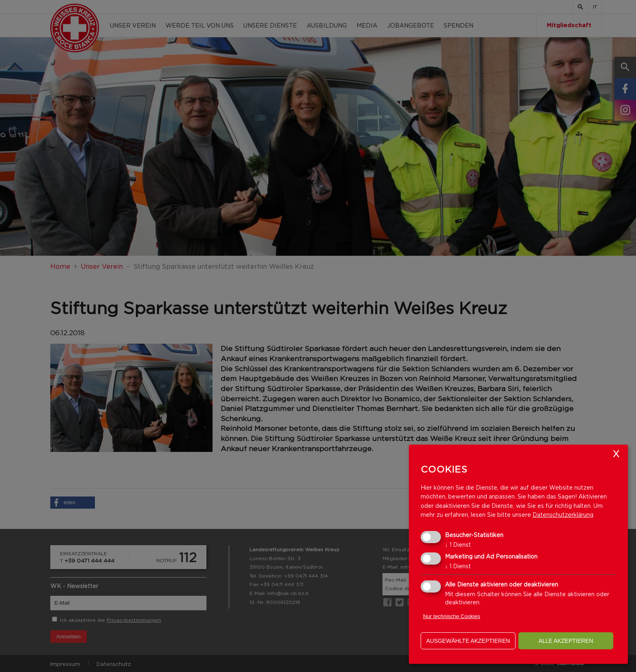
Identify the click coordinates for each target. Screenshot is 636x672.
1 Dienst (458, 545)
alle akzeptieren (566, 641)
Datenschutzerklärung (563, 515)
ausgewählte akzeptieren (468, 641)
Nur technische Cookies (452, 616)
